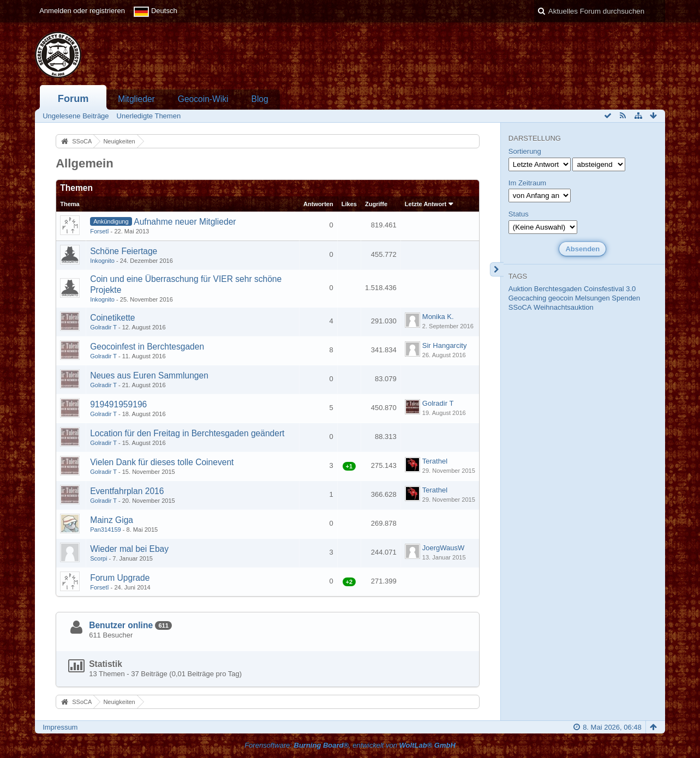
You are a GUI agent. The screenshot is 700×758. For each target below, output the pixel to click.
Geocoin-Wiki (203, 99)
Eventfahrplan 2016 (127, 491)
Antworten (318, 204)
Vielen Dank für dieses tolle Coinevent (162, 462)
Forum (73, 99)
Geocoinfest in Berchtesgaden (147, 347)
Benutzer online (121, 625)
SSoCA (520, 307)
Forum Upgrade (120, 578)
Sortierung (525, 151)
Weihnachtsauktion (564, 307)
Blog (259, 99)
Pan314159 (106, 530)
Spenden (626, 298)
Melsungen (593, 298)
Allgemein (85, 163)
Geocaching (527, 298)
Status (519, 214)
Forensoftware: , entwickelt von (350, 745)
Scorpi (98, 558)
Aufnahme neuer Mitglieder (185, 222)
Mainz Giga (112, 520)
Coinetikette (112, 318)
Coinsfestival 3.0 (610, 289)
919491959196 (118, 404)
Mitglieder (136, 99)
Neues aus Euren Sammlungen (149, 375)
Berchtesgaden (558, 289)
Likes (349, 204)
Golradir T (103, 327)
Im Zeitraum (527, 183)
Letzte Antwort (426, 204)
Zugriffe (376, 204)
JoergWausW (444, 548)
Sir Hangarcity (445, 345)
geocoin (561, 298)
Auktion (520, 289)
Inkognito (102, 261)
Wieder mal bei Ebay (129, 549)
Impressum (60, 727)
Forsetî (99, 231)
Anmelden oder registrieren (82, 11)
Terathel (435, 461)
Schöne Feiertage (124, 251)
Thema (70, 204)
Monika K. (438, 317)
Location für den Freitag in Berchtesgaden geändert (187, 433)
